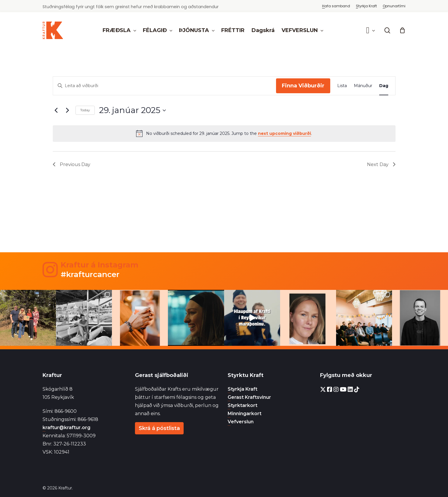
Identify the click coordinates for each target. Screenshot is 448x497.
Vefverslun (241, 422)
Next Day (381, 164)
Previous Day (72, 164)
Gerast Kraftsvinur (249, 397)
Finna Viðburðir (303, 86)
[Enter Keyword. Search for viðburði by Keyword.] (165, 86)
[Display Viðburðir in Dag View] (384, 86)
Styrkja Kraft (243, 389)
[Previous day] (56, 110)
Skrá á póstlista (159, 428)
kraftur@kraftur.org (66, 428)
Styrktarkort (243, 405)
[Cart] (402, 30)
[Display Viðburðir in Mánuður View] (363, 86)
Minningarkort (245, 414)
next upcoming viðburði (284, 133)
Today (85, 110)
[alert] (224, 133)
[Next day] (68, 110)
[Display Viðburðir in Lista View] (342, 86)
